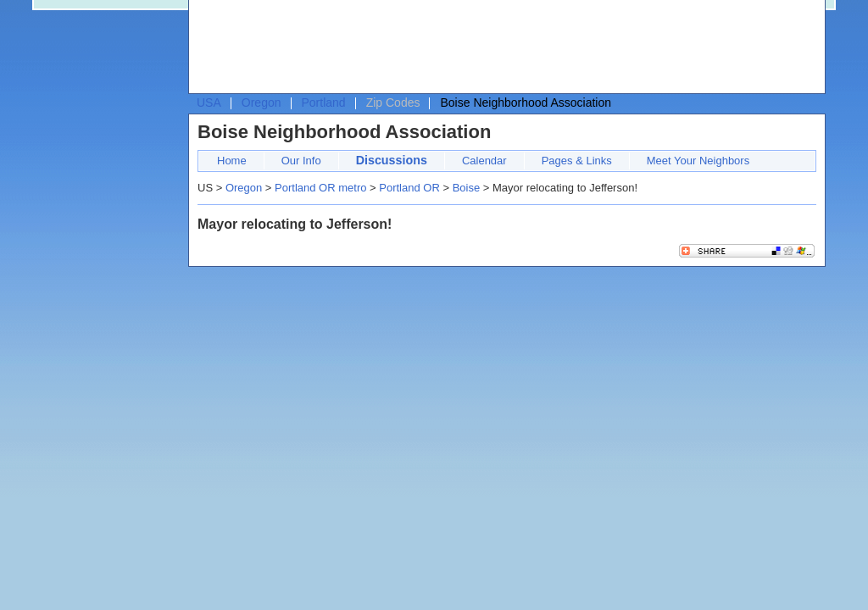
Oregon (262, 103)
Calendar (484, 161)
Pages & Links (577, 161)
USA (209, 103)
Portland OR (409, 188)
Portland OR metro (320, 188)
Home (232, 161)
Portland (324, 103)
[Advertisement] (503, 47)
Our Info (301, 161)
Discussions (392, 160)
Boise (467, 188)
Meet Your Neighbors (698, 161)
